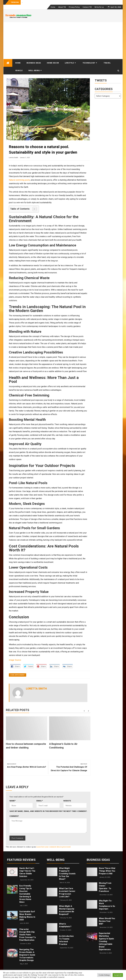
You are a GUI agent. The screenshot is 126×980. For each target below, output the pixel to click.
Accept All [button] (118, 975)
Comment (14, 816)
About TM (62, 7)
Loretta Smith (13, 157)
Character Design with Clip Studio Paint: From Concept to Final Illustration (28, 935)
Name (13, 801)
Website (67, 801)
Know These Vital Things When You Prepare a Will (107, 871)
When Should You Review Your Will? (107, 921)
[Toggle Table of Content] (34, 209)
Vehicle (19, 70)
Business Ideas (34, 63)
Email (40, 801)
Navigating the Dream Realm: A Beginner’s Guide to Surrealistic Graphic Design (27, 955)
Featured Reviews (21, 860)
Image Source (15, 660)
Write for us (99, 7)
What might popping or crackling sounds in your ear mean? (67, 874)
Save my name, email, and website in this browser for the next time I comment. (48, 811)
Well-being (34, 70)
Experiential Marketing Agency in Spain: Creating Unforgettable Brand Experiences (107, 941)
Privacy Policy (74, 7)
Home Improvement (18, 675)
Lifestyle (69, 63)
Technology (89, 63)
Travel (107, 63)
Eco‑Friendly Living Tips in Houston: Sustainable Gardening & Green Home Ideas (25, 894)
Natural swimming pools (19, 180)
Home (53, 7)
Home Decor (53, 63)
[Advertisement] (63, 41)
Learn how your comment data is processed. (54, 847)
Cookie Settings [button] (104, 975)
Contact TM (87, 7)
